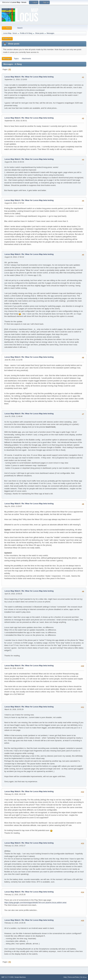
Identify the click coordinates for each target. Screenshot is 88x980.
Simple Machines (20, 977)
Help (65, 977)
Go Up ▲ (84, 977)
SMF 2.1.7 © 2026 (7, 977)
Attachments (26, 59)
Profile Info (7, 39)
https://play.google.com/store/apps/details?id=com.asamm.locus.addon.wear (35, 902)
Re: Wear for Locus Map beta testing (38, 77)
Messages (7, 59)
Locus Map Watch (12, 77)
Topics (16, 59)
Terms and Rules (74, 977)
